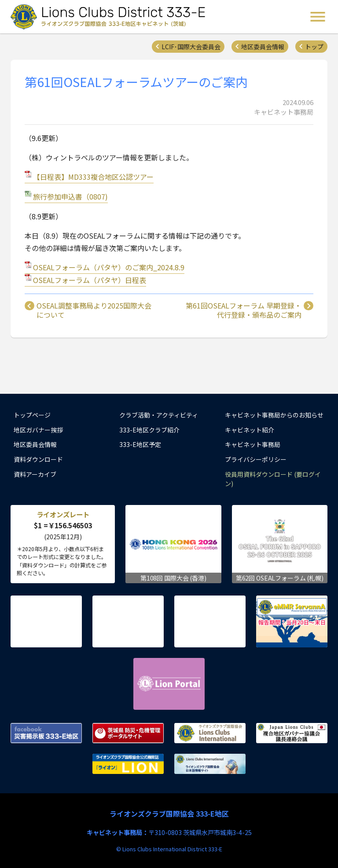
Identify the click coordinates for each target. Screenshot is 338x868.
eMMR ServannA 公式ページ (292, 621)
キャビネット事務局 (253, 444)
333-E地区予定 (140, 444)
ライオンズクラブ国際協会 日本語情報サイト (210, 764)
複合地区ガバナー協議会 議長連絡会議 (292, 733)
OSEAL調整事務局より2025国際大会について (94, 311)
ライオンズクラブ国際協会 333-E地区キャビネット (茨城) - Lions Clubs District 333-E (110, 17)
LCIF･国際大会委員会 (191, 47)
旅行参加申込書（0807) (70, 196)
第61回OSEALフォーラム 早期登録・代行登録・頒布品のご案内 (244, 311)
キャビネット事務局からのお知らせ (274, 415)
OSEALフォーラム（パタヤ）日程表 (90, 280)
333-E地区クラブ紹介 (149, 430)
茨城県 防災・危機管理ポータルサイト (128, 733)
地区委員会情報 (263, 47)
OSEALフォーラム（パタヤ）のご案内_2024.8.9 (109, 267)
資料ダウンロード (38, 459)
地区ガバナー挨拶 (38, 430)
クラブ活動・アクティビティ (159, 415)
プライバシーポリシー (256, 459)
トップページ (32, 415)
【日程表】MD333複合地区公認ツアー (93, 177)
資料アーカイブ (35, 474)
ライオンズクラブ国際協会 (210, 733)
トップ (314, 47)
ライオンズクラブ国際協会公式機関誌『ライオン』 (128, 764)
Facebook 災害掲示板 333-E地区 (46, 733)
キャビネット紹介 (250, 430)
